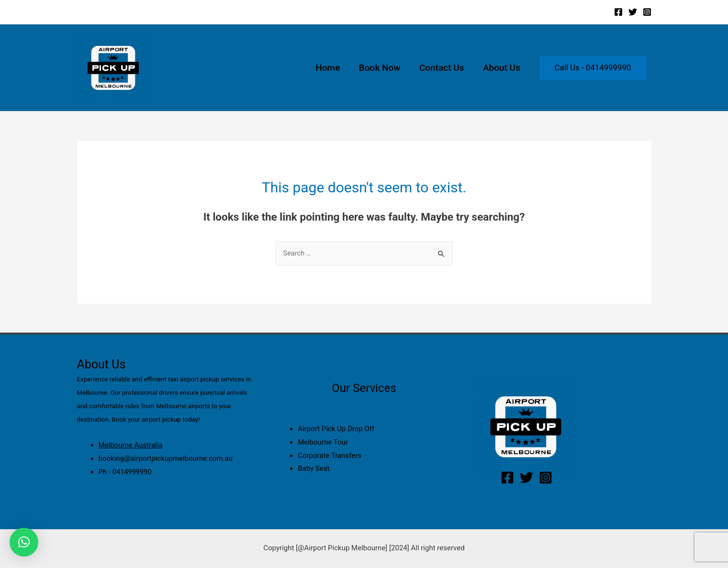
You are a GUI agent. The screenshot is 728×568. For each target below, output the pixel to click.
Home (330, 68)
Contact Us (443, 68)
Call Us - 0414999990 (593, 67)
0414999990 (133, 472)
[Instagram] (647, 12)
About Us (502, 68)
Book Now (382, 68)
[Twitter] (633, 12)
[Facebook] (618, 12)
